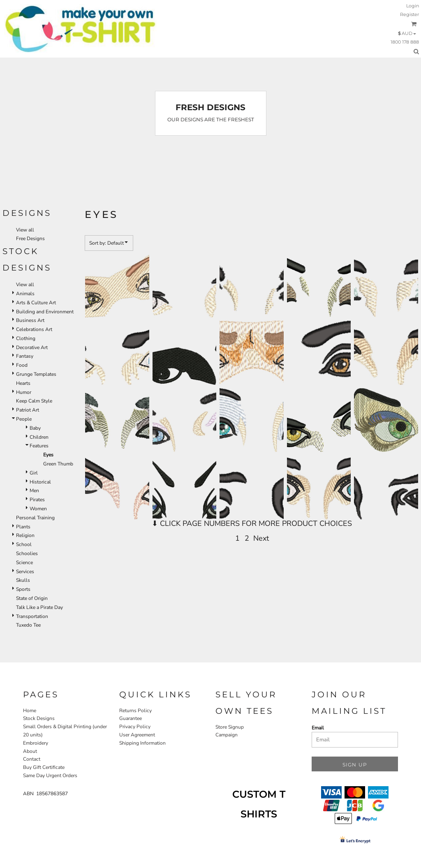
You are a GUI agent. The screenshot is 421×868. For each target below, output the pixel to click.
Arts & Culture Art (36, 303)
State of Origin (32, 598)
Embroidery (36, 743)
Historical (40, 482)
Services (25, 572)
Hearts (23, 383)
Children (39, 437)
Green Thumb (58, 464)
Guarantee (131, 718)
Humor (24, 392)
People (24, 419)
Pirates (37, 500)
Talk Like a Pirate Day (39, 607)
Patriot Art (28, 410)
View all (25, 230)
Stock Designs (39, 718)
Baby (35, 428)
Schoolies (27, 553)
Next (261, 538)
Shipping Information (142, 743)
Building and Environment (45, 312)
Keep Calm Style (34, 401)
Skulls (23, 580)
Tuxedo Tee (28, 625)
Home (30, 711)
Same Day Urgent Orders (50, 775)
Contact (32, 759)
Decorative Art (32, 347)
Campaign (227, 735)
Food (22, 365)
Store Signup (230, 727)
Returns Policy (135, 711)
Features (39, 446)
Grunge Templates (36, 374)
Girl (34, 473)
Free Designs (30, 238)
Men (34, 491)
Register (409, 14)
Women (38, 509)
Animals (25, 294)
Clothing (26, 338)
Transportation (32, 616)
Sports (23, 589)
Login (413, 6)
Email (318, 728)
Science (24, 562)
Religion (25, 535)
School (24, 544)
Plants (23, 527)
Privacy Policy (135, 727)
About (30, 751)
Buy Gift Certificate (44, 767)
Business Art (30, 320)
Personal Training (35, 518)
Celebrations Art (34, 329)
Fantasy (25, 356)
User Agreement (137, 735)
